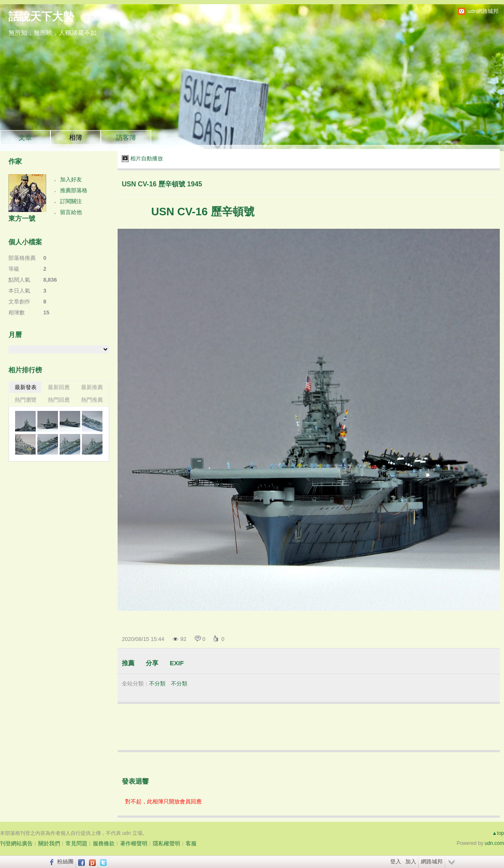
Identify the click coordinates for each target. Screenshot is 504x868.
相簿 (76, 137)
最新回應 (59, 387)
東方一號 (22, 218)
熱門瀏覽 (26, 400)
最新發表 (26, 387)
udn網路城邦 (483, 11)
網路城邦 (432, 861)
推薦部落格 (74, 190)
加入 (411, 861)
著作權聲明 (134, 843)
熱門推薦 (92, 400)
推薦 (128, 663)
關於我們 (49, 843)
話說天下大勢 (41, 16)
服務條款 (104, 843)
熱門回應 (59, 400)
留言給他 (71, 212)
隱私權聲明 (167, 843)
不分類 (157, 684)
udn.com (494, 843)
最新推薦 (92, 387)
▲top (498, 833)
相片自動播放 (147, 158)
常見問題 (76, 843)
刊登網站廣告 (16, 843)
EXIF (177, 663)
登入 (396, 861)
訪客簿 (126, 137)
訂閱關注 (71, 201)
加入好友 (71, 179)
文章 (25, 137)
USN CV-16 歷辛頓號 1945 (162, 184)
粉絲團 (65, 861)
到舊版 (93, 18)
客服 (191, 843)
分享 (152, 663)
